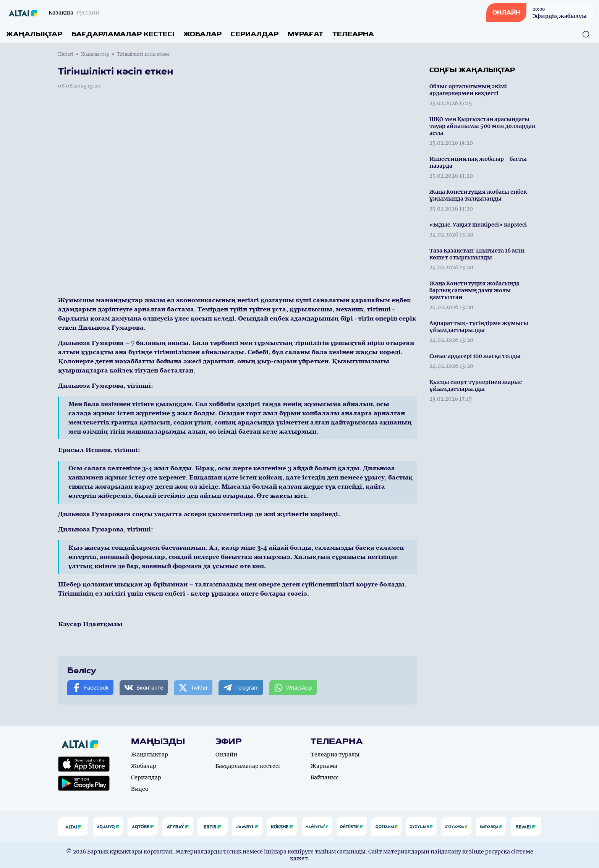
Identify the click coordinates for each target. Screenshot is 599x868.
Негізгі (66, 54)
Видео (140, 789)
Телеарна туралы (335, 755)
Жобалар (202, 34)
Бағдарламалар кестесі (123, 34)
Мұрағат (305, 34)
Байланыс (325, 777)
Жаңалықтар (34, 34)
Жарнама (324, 766)
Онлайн (226, 755)
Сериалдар (255, 34)
